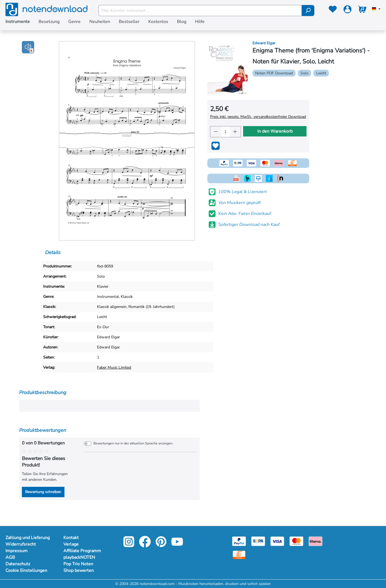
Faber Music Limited (114, 367)
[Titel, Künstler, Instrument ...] (200, 11)
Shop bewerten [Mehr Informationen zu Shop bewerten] (79, 570)
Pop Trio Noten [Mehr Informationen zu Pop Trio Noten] (78, 564)
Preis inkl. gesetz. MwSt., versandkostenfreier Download (258, 117)
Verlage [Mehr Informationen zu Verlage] (71, 544)
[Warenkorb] (362, 10)
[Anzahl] (226, 132)
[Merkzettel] (333, 10)
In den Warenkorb (275, 131)
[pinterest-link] (162, 545)
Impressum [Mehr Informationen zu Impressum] (17, 551)
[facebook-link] (145, 545)
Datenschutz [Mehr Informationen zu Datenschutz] (18, 564)
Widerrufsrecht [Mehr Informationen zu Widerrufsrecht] (21, 544)
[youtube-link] (177, 545)
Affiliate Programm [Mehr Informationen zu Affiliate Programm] (82, 551)
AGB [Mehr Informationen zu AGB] (10, 557)
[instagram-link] (129, 545)
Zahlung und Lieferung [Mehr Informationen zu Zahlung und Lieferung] (28, 538)
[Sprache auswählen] (376, 9)
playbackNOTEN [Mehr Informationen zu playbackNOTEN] (79, 557)
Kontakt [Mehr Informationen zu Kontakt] (71, 538)
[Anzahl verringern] (216, 132)
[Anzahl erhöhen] (235, 132)
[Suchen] (308, 11)
